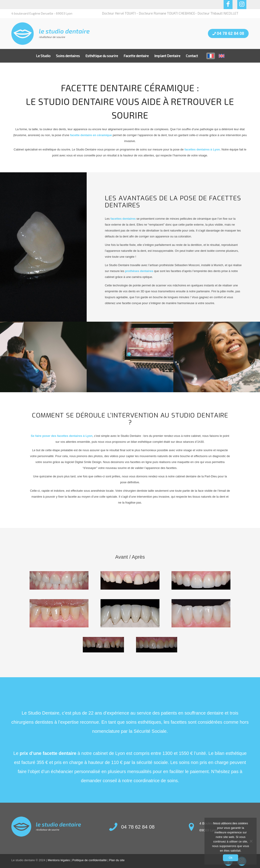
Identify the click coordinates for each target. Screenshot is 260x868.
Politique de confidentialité (90, 860)
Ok (231, 858)
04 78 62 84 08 (228, 33)
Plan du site (117, 860)
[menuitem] (43, 56)
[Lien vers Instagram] (242, 5)
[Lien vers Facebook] (228, 5)
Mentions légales (59, 860)
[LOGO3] (50, 34)
